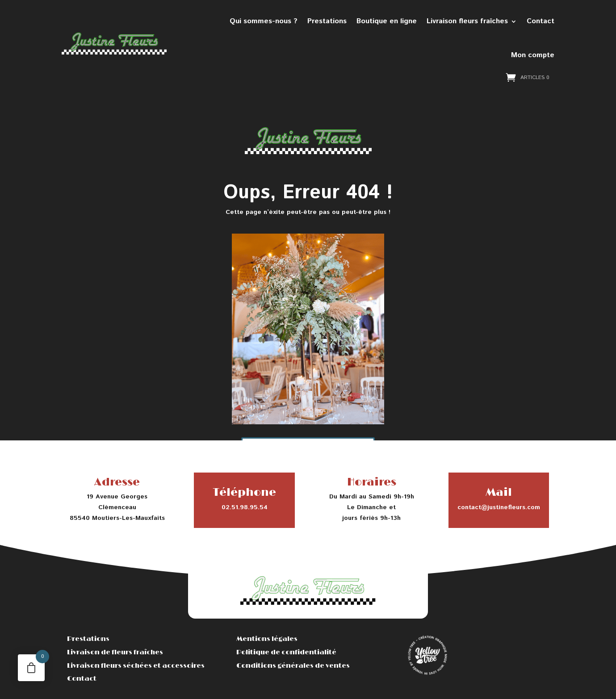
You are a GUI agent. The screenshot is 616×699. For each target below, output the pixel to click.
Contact (541, 21)
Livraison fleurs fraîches (467, 21)
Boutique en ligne (387, 21)
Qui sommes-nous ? (264, 21)
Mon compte (533, 55)
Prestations (327, 21)
